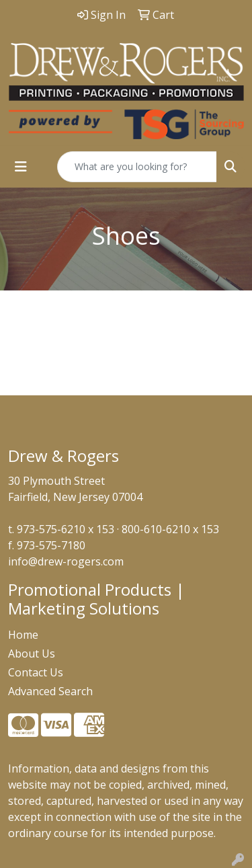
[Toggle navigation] (21, 167)
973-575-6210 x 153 (66, 529)
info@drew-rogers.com (66, 561)
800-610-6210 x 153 (170, 529)
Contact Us (36, 672)
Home (23, 635)
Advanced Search (50, 691)
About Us (32, 654)
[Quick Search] (137, 167)
